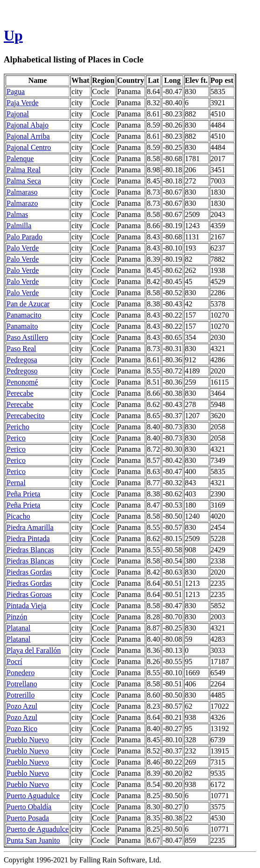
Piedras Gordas (29, 572)
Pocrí (14, 661)
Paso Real (21, 349)
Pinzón (17, 617)
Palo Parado (24, 237)
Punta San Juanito (33, 840)
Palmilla (19, 226)
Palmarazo (22, 203)
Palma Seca (24, 181)
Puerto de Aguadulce (38, 829)
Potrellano (22, 684)
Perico (16, 438)
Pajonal (18, 114)
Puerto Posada (28, 818)
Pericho (18, 427)
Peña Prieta (23, 494)
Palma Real (24, 170)
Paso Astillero (27, 337)
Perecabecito (26, 416)
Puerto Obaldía (29, 807)
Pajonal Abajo (27, 125)
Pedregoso (22, 371)
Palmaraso (22, 192)
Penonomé (22, 382)
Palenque (20, 159)
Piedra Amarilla (30, 527)
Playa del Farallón (34, 650)
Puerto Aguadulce (33, 796)
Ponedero (21, 673)
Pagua (16, 92)
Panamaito (22, 326)
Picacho (18, 516)
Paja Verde (23, 103)
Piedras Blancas (30, 550)
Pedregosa (22, 360)
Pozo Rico (22, 729)
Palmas (17, 214)
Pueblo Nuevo (28, 740)
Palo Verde (23, 248)
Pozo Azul (22, 706)
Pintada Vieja (26, 606)
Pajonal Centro (29, 147)
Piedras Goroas (29, 594)
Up (13, 35)
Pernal (16, 483)
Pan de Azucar (28, 304)
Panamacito (24, 315)
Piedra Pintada (28, 539)
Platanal (19, 628)
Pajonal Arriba (28, 136)
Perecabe (20, 393)
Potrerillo (21, 695)
